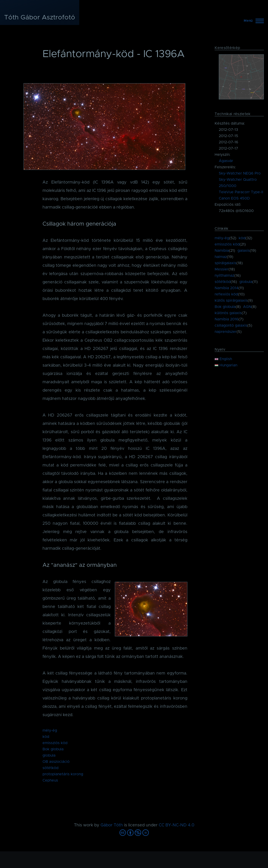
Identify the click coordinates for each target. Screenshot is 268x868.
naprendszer (226, 332)
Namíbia (222, 251)
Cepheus (50, 780)
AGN (247, 307)
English (223, 359)
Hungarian (226, 365)
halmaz (221, 257)
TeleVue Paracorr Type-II (241, 192)
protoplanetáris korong (63, 774)
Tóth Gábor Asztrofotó (40, 18)
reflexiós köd (226, 294)
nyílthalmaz (224, 276)
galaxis (244, 251)
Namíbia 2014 (227, 288)
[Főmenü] (252, 21)
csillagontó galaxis (231, 325)
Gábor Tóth (112, 825)
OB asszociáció (56, 762)
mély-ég (50, 730)
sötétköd (50, 768)
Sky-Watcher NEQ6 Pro (240, 173)
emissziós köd (55, 743)
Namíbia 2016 (227, 319)
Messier (222, 269)
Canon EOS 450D (234, 198)
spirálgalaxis (225, 263)
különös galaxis (228, 313)
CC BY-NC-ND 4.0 (177, 825)
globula (49, 755)
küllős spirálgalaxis (231, 301)
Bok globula (53, 749)
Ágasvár (226, 161)
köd (46, 737)
